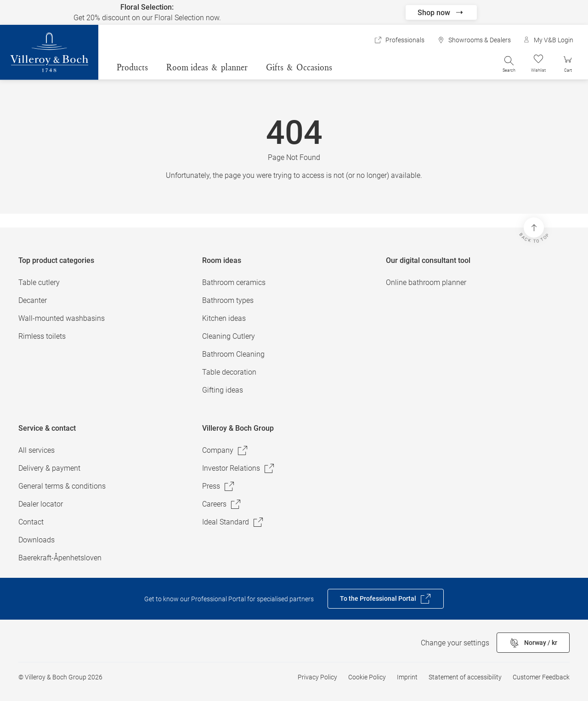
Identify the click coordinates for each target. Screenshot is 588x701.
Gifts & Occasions (299, 67)
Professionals (399, 40)
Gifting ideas (223, 390)
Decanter (33, 300)
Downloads (37, 540)
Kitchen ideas (224, 318)
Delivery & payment (49, 468)
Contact (31, 522)
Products (132, 67)
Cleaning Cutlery (229, 336)
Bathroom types (228, 300)
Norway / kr (533, 643)
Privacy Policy (317, 677)
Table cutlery (39, 282)
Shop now (441, 12)
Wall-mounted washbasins (62, 318)
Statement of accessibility (465, 677)
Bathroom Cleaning (233, 354)
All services (37, 450)
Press (218, 486)
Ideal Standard (233, 522)
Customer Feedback (541, 677)
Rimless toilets (42, 336)
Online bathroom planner (426, 282)
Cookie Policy (367, 677)
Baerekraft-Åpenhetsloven (60, 558)
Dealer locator (41, 504)
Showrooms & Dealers (474, 40)
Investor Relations (238, 468)
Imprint (407, 677)
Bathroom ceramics (234, 282)
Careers (222, 504)
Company (225, 450)
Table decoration (229, 372)
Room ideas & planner (207, 67)
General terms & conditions (62, 486)
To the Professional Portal (386, 599)
